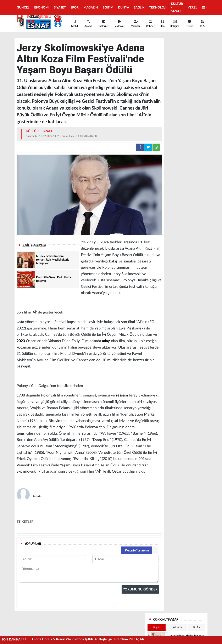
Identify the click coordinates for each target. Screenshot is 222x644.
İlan (162, 24)
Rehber (150, 24)
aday (106, 341)
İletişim (175, 24)
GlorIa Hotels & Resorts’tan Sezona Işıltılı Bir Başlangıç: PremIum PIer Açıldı (88, 639)
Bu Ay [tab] (196, 627)
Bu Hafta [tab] (177, 627)
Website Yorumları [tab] (137, 550)
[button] (205, 8)
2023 (21, 341)
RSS (202, 24)
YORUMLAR (33, 544)
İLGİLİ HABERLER (34, 245)
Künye (190, 24)
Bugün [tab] (157, 627)
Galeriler (104, 24)
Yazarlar (136, 24)
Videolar (120, 24)
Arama (88, 24)
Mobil (74, 24)
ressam (122, 395)
